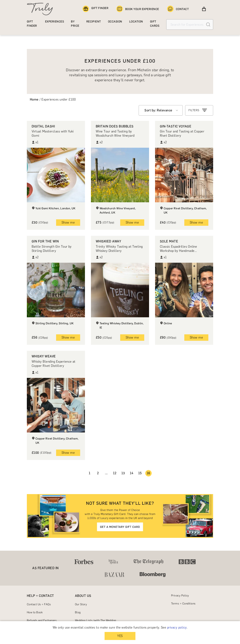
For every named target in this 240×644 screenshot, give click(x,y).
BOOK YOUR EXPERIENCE (138, 9)
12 (115, 473)
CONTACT (178, 9)
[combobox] (161, 110)
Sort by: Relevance (158, 110)
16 (148, 473)
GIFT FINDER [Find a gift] (95, 9)
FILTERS (198, 110)
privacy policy (177, 627)
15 (140, 473)
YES (120, 636)
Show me (68, 222)
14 (132, 473)
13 (123, 473)
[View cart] (204, 9)
